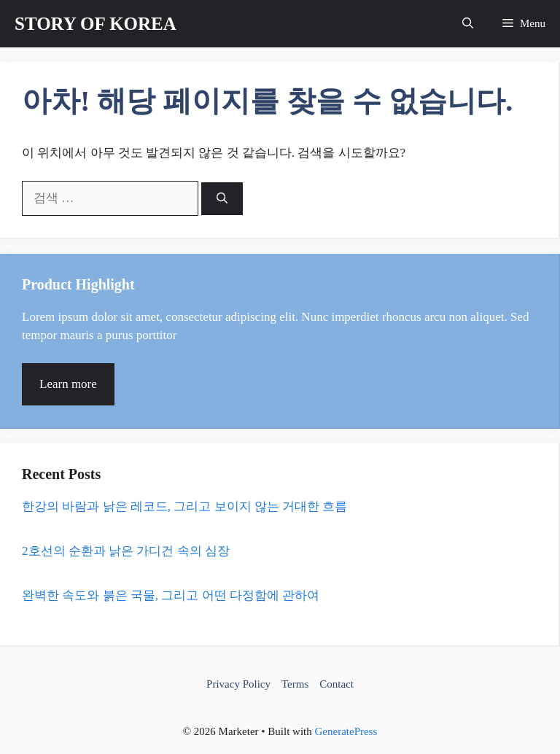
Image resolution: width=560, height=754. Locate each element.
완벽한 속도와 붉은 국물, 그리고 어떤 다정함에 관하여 (171, 595)
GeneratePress (346, 731)
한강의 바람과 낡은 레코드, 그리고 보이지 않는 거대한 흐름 (184, 506)
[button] (468, 24)
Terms (295, 684)
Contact (337, 684)
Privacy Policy (238, 684)
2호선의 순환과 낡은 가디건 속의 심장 (126, 551)
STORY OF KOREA (96, 24)
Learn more (68, 384)
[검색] (222, 199)
